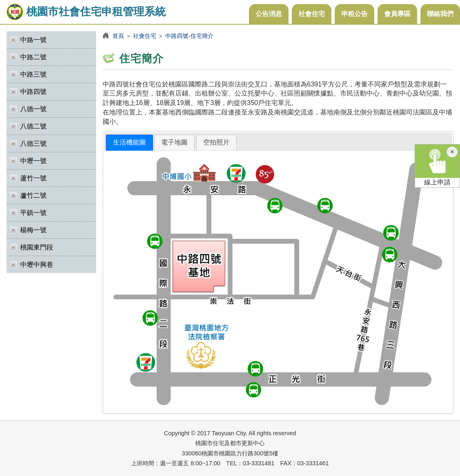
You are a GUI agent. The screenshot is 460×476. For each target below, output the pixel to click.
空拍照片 (216, 142)
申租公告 (354, 14)
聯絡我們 (440, 14)
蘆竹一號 (33, 178)
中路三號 (33, 74)
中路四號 (33, 92)
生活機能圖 (129, 142)
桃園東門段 (37, 247)
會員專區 (397, 14)
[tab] (129, 143)
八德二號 (33, 126)
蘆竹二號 (33, 195)
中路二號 (33, 57)
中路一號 (33, 40)
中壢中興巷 (37, 265)
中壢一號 (33, 161)
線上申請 (437, 165)
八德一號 (33, 109)
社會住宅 (312, 14)
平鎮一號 (33, 213)
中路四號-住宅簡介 (189, 36)
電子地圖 (174, 142)
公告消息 (269, 14)
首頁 (118, 36)
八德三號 (33, 143)
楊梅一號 (33, 230)
